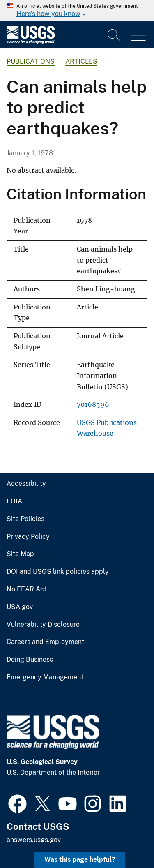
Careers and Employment (45, 642)
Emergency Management (45, 677)
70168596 (93, 405)
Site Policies (25, 519)
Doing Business (30, 660)
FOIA (14, 501)
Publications (31, 61)
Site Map (20, 554)
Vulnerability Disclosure (43, 625)
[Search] (114, 35)
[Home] (31, 42)
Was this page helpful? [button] (80, 860)
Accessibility (26, 484)
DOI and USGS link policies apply (58, 572)
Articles (81, 61)
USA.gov (20, 607)
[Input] (95, 35)
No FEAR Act (26, 589)
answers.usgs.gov (34, 840)
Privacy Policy (28, 537)
